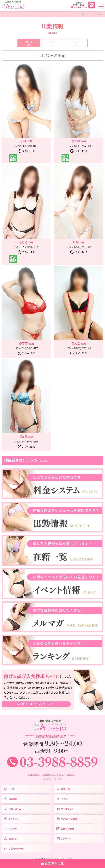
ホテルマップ (65, 811)
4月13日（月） (52, 43)
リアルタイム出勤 (67, 822)
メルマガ (11, 832)
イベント (63, 801)
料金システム (13, 811)
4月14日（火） (76, 43)
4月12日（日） (29, 43)
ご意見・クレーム (49, 776)
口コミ (57, 781)
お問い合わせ (33, 776)
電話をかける (52, 863)
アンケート (64, 842)
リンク (62, 776)
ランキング (12, 822)
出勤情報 (11, 801)
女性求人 (72, 776)
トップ (9, 791)
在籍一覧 (63, 791)
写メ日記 (47, 781)
